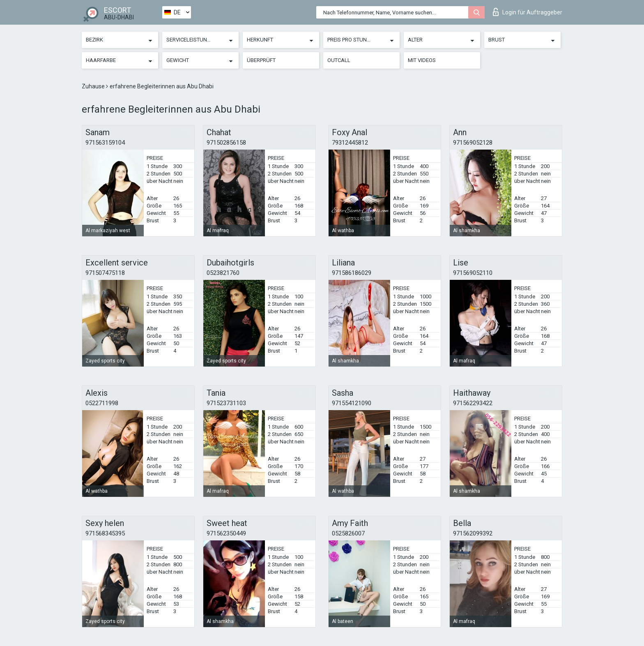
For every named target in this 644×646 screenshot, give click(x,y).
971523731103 (226, 403)
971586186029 (352, 273)
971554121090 (352, 403)
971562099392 (473, 533)
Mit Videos (422, 60)
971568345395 (105, 533)
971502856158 (226, 143)
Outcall (339, 60)
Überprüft (261, 60)
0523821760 (223, 273)
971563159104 (105, 143)
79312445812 (350, 143)
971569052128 (473, 143)
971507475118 (105, 273)
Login (528, 12)
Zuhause (94, 86)
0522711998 (102, 403)
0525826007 (348, 533)
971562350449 (226, 533)
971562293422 (473, 403)
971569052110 (473, 273)
